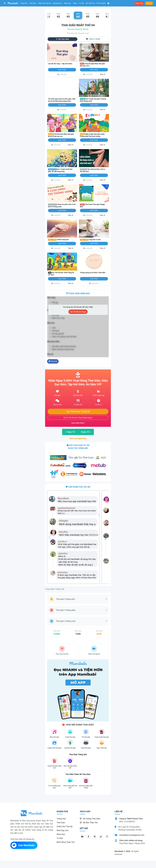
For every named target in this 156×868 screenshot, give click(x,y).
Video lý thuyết (93, 39)
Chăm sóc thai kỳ (44, 3)
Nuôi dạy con (57, 3)
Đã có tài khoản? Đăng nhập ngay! (78, 418)
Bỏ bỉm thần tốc (89, 823)
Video (75, 3)
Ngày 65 (86, 432)
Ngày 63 (70, 432)
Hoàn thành (62, 70)
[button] (48, 15)
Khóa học (68, 3)
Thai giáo (33, 3)
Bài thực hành (63, 39)
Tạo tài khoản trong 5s (78, 412)
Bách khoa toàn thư (66, 842)
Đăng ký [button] (149, 3)
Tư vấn (81, 3)
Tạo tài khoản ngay (78, 312)
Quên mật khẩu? (78, 423)
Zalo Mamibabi (23, 845)
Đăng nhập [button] (139, 3)
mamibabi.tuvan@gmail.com (132, 835)
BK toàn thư (90, 3)
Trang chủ (24, 3)
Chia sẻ (53, 361)
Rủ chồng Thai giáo (90, 819)
